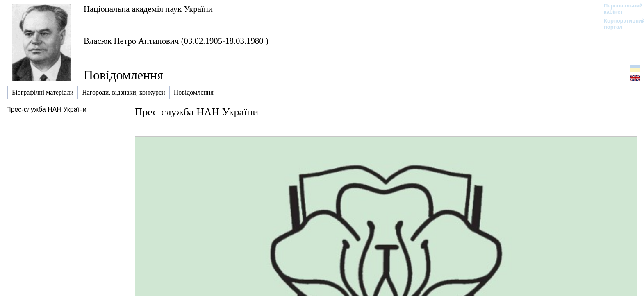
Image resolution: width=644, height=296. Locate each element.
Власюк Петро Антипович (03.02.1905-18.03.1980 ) (176, 41)
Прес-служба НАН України (46, 110)
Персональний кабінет (619, 9)
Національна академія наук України (148, 9)
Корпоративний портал (619, 24)
